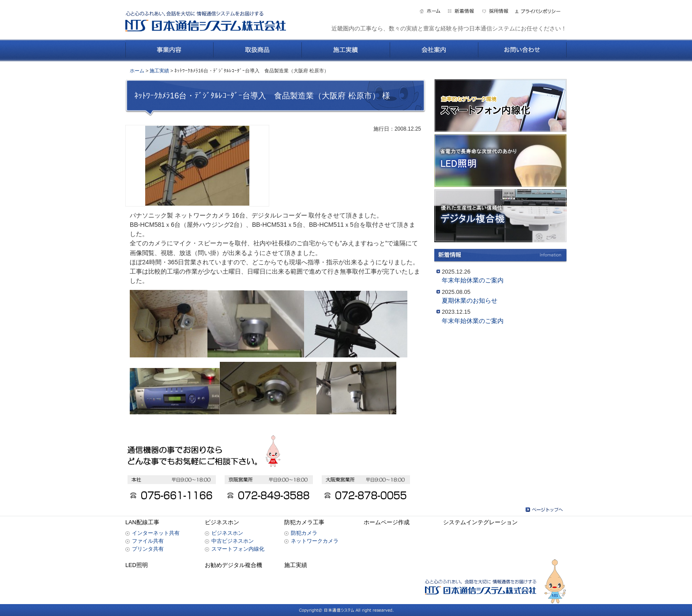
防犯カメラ (304, 533)
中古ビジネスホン (233, 541)
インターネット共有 (156, 533)
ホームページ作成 (387, 522)
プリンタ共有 (148, 549)
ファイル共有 (148, 541)
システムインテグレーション (480, 522)
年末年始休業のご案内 (473, 280)
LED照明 (137, 565)
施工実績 (159, 71)
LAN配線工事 (142, 522)
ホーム (137, 71)
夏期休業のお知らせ (470, 300)
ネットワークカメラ (315, 541)
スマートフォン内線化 (238, 549)
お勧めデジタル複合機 (233, 565)
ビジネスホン (222, 522)
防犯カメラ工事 (304, 522)
